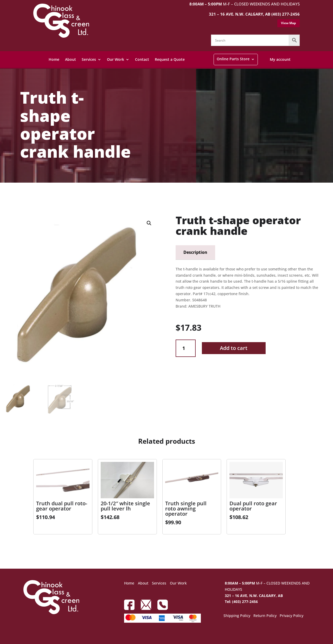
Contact (142, 59)
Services (89, 59)
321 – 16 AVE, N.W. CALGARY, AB (254, 596)
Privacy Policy (292, 616)
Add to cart (234, 348)
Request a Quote (170, 59)
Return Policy (265, 616)
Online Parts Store (233, 59)
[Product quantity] (186, 348)
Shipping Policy (237, 616)
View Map (289, 23)
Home (54, 59)
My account (280, 59)
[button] (149, 223)
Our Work (116, 59)
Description (195, 252)
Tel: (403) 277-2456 (241, 602)
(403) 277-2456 (286, 14)
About (71, 59)
